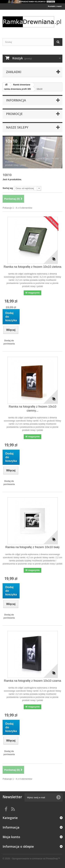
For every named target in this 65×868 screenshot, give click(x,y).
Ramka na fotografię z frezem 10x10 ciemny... (32, 409)
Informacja (16, 100)
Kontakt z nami (55, 6)
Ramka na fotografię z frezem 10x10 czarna (33, 681)
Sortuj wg (8, 188)
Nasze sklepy (17, 127)
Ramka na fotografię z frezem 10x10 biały (33, 547)
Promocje (14, 114)
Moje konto (11, 837)
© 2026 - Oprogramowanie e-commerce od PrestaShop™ (31, 859)
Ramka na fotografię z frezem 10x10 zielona (32, 267)
